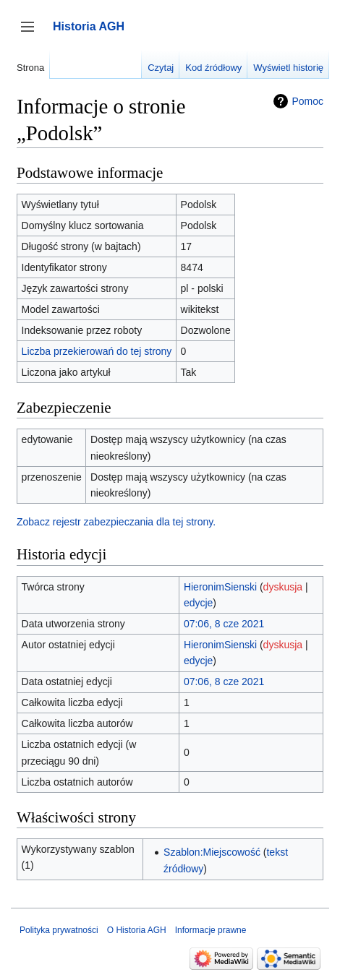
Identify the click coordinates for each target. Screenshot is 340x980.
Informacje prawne (211, 930)
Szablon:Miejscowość (212, 852)
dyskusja (283, 587)
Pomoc (307, 101)
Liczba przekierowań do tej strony (97, 351)
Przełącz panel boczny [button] (32, 34)
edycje (198, 603)
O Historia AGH (137, 930)
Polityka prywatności (59, 930)
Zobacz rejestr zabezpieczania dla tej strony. (116, 522)
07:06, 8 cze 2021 (224, 624)
